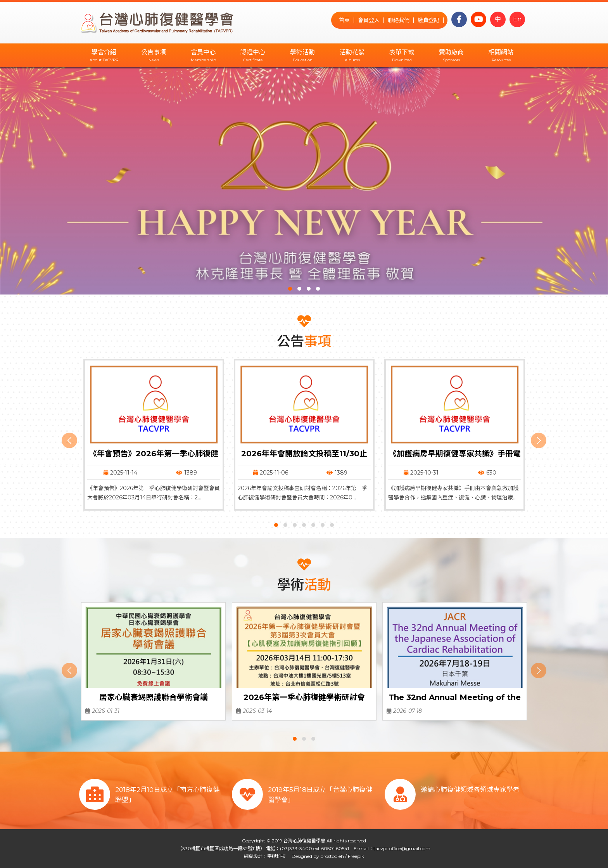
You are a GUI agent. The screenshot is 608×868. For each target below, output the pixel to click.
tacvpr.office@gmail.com (402, 848)
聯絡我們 (399, 20)
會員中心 (203, 52)
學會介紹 (104, 52)
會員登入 (369, 20)
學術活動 (302, 52)
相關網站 (501, 52)
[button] (290, 289)
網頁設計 (253, 856)
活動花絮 (352, 52)
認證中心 (253, 52)
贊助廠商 (451, 52)
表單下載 (402, 52)
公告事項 (154, 52)
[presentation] (69, 440)
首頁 (344, 20)
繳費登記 (428, 20)
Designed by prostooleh (315, 856)
